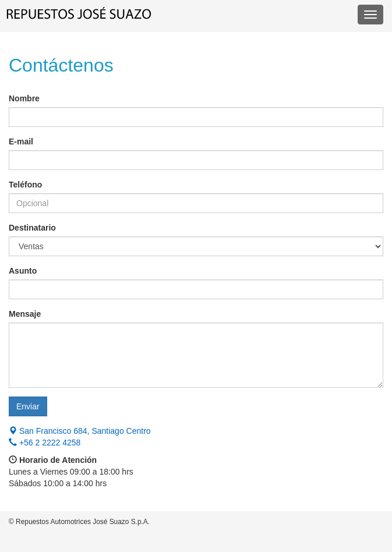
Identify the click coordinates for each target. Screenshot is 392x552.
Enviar (28, 406)
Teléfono (25, 185)
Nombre (24, 98)
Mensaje (25, 314)
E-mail (21, 141)
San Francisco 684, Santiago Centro (80, 431)
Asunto (23, 271)
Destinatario (32, 228)
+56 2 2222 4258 (45, 443)
